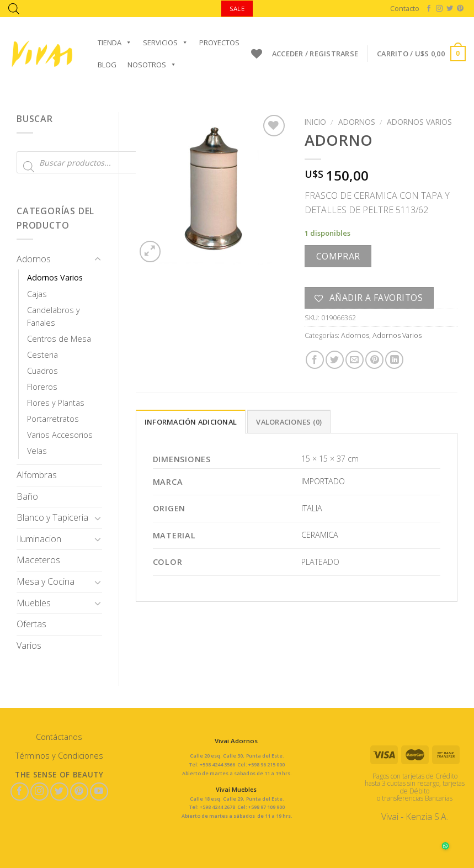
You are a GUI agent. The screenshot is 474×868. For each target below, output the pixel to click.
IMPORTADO (323, 481)
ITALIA (312, 508)
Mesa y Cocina (46, 581)
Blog (107, 65)
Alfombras (37, 475)
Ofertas (31, 624)
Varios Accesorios (60, 435)
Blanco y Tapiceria (52, 517)
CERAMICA (320, 535)
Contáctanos (59, 737)
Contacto (405, 8)
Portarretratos (53, 419)
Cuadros (42, 371)
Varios (29, 645)
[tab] (191, 421)
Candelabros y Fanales (54, 316)
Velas (37, 451)
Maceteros (38, 560)
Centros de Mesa (59, 339)
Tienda (115, 43)
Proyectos (219, 43)
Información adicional (191, 422)
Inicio (315, 122)
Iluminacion (39, 539)
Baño (27, 496)
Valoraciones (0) (289, 422)
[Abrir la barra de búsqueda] (14, 9)
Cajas (37, 294)
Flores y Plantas (56, 403)
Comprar (338, 256)
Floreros (42, 387)
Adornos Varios (55, 277)
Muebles (34, 603)
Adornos (34, 259)
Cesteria (42, 355)
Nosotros (152, 65)
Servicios (166, 43)
